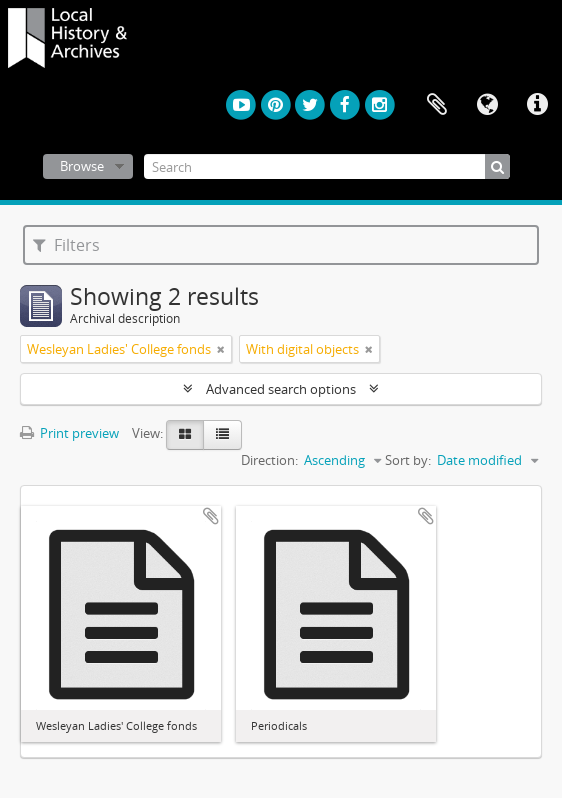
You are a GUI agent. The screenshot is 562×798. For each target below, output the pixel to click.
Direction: (269, 460)
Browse (82, 166)
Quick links (537, 105)
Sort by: (408, 460)
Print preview (69, 433)
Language (487, 105)
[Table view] (222, 435)
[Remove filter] (221, 349)
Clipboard (437, 105)
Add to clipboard (211, 516)
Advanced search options (281, 389)
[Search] (326, 166)
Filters (66, 245)
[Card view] (185, 435)
